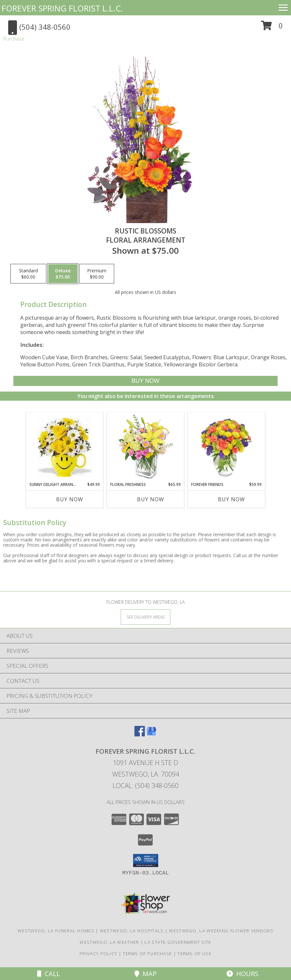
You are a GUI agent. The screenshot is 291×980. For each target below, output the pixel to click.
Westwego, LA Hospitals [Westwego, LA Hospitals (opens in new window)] (132, 931)
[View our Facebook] (140, 734)
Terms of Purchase (147, 954)
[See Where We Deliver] (145, 617)
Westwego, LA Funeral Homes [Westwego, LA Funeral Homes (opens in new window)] (56, 931)
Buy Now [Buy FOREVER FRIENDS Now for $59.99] (231, 499)
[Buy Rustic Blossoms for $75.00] (146, 381)
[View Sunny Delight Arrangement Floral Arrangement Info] (65, 447)
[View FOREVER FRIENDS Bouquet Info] (227, 447)
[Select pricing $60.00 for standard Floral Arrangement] (28, 274)
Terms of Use (194, 954)
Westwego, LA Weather (109, 942)
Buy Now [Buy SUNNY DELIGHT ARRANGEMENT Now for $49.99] (70, 499)
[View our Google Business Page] (151, 734)
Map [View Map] (145, 974)
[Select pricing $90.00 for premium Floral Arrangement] (97, 274)
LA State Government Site (178, 942)
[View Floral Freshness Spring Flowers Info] (146, 447)
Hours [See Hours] (242, 974)
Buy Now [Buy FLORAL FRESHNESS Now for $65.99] (151, 499)
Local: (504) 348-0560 (145, 786)
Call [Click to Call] (49, 974)
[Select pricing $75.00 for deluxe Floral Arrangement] (63, 274)
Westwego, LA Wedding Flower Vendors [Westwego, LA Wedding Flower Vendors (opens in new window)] (221, 931)
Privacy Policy (98, 954)
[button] (272, 28)
